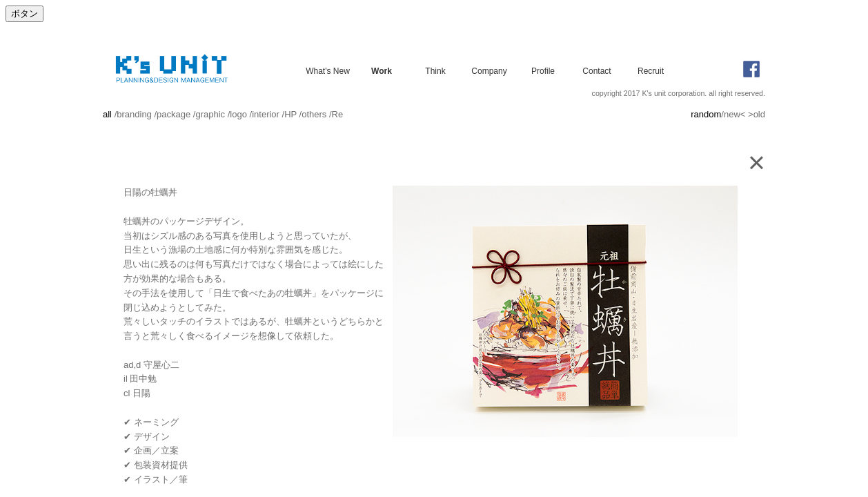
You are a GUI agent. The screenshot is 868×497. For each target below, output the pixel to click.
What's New (328, 70)
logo (238, 114)
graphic (210, 114)
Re (338, 114)
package (174, 114)
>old (757, 114)
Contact (596, 70)
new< (734, 114)
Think (435, 70)
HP (290, 114)
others (314, 114)
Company (489, 70)
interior (266, 114)
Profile (543, 70)
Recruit (651, 70)
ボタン (24, 13)
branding (134, 114)
